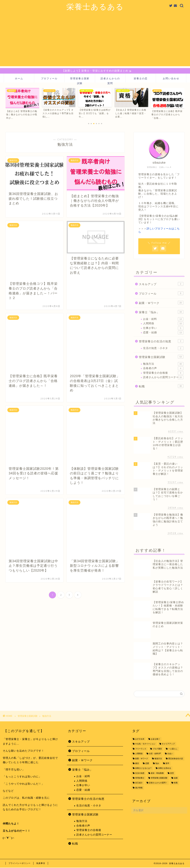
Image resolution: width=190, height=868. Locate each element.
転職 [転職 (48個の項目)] (176, 783)
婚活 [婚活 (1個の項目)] (137, 764)
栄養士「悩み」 (161, 312)
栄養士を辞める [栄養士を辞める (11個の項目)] (165, 769)
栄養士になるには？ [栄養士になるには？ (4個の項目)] (143, 769)
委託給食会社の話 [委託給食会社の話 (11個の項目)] (176, 759)
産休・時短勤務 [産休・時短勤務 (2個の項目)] (157, 774)
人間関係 (163, 324)
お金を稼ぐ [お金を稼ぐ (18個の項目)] (155, 740)
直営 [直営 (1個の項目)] (172, 774)
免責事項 (41, 864)
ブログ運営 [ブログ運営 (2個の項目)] (157, 749)
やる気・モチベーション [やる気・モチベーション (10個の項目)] (145, 744)
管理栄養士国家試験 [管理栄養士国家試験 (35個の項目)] (159, 778)
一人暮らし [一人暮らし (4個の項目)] (173, 749)
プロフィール (49, 79)
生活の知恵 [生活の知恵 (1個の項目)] (140, 774)
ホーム (19, 79)
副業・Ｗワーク (161, 303)
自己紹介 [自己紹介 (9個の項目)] (139, 783)
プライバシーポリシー (19, 864)
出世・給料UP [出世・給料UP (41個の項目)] (155, 754)
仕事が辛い (163, 328)
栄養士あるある (95, 7)
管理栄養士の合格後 (163, 373)
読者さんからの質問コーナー (163, 378)
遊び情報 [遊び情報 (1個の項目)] (139, 788)
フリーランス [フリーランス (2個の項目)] (141, 749)
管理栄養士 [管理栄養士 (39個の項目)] (140, 778)
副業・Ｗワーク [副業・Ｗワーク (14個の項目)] (142, 759)
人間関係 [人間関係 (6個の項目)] (139, 754)
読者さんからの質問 (110, 80)
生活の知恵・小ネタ (163, 349)
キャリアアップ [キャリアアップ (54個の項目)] (168, 744)
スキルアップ (161, 284)
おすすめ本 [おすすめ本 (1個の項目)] (140, 740)
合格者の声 (163, 369)
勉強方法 (163, 364)
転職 (161, 386)
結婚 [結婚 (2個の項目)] (176, 778)
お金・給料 (163, 319)
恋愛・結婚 (163, 333)
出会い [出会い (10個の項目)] (170, 754)
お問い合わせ (171, 79)
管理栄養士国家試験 (80, 80)
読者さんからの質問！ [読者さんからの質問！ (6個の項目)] (158, 783)
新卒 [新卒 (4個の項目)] (167, 764)
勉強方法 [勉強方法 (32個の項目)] (158, 759)
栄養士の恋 (141, 79)
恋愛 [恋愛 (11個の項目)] (147, 764)
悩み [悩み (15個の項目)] (157, 764)
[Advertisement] (95, 40)
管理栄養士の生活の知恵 (161, 342)
